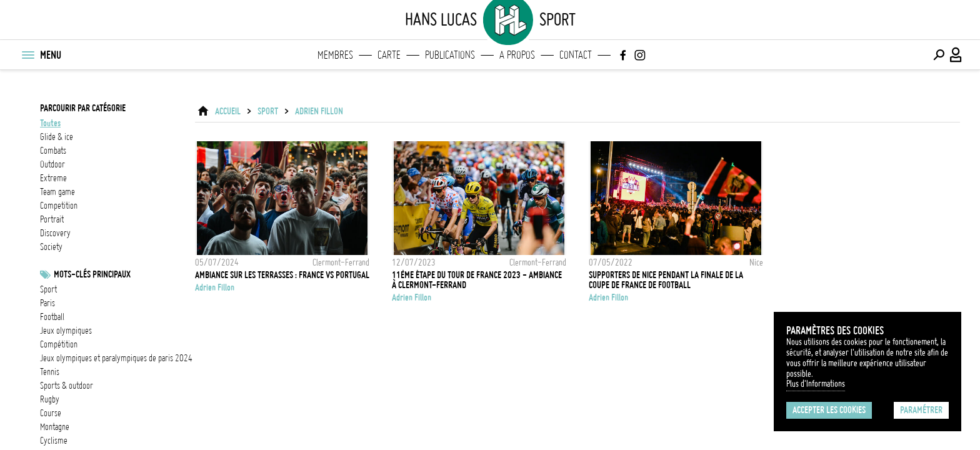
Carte (389, 55)
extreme (53, 178)
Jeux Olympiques (66, 331)
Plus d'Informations (816, 384)
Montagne (55, 427)
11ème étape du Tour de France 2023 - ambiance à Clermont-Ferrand (477, 280)
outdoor (52, 164)
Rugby (50, 399)
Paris (47, 303)
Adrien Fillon (319, 111)
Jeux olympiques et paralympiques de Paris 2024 (116, 358)
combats (53, 151)
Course (51, 413)
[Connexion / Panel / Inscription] (956, 55)
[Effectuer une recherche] (939, 55)
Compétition (59, 344)
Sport (48, 289)
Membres (335, 55)
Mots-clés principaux (92, 274)
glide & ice (57, 137)
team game (57, 192)
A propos (517, 55)
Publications (450, 55)
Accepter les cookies (829, 410)
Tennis (50, 372)
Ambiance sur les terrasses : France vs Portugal (282, 275)
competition (59, 206)
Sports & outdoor (67, 386)
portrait (52, 219)
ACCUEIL (228, 111)
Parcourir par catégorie (83, 108)
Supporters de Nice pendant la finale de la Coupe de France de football (666, 280)
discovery (55, 233)
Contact (576, 55)
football (52, 317)
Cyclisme (54, 441)
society (51, 247)
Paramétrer (921, 410)
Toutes (50, 123)
